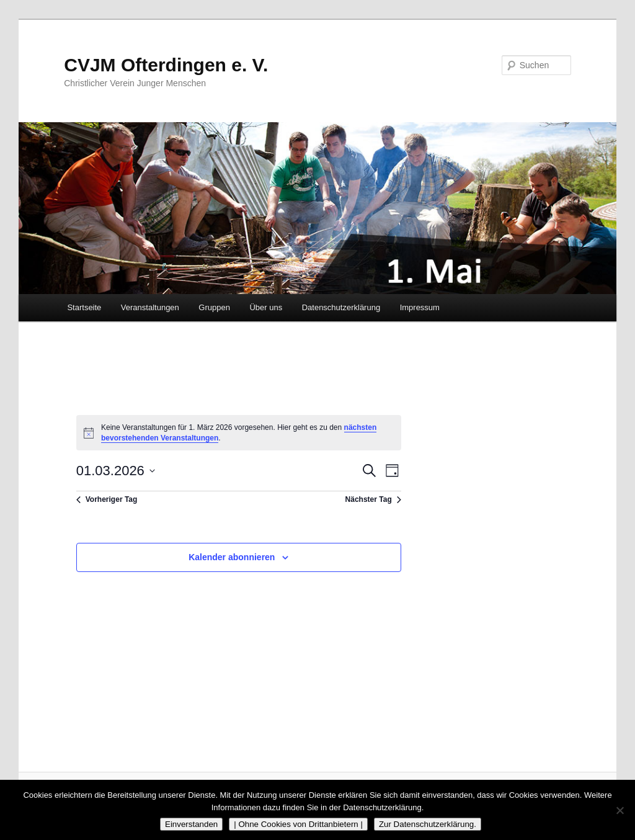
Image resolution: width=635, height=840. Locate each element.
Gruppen (214, 307)
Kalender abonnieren (232, 557)
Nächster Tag (373, 499)
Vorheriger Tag (107, 499)
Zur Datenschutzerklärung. (428, 824)
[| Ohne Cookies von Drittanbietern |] (619, 810)
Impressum (420, 307)
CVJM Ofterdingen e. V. (166, 65)
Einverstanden (191, 824)
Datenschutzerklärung (341, 307)
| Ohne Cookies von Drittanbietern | (298, 824)
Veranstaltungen (150, 307)
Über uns (266, 307)
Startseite (84, 307)
